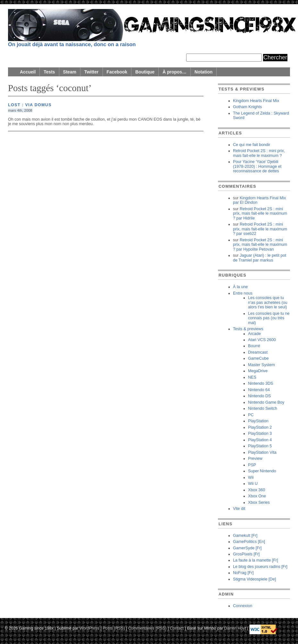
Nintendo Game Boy (266, 402)
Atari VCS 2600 (262, 340)
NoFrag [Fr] (243, 573)
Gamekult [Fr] (245, 536)
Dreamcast (258, 352)
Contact (177, 628)
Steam (70, 72)
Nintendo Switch (263, 408)
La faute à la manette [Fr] (256, 560)
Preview (255, 459)
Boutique (145, 72)
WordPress (89, 628)
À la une (240, 287)
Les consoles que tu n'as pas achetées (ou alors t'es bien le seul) (268, 302)
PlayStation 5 (260, 446)
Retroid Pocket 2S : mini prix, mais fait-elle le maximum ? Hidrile (260, 214)
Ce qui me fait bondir (252, 145)
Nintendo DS (259, 396)
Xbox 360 (257, 490)
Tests (49, 72)
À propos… (174, 72)
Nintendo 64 (259, 390)
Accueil (28, 72)
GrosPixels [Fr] (246, 554)
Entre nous (243, 293)
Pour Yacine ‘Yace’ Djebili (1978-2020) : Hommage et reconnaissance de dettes (257, 166)
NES (252, 377)
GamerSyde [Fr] (247, 548)
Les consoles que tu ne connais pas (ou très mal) (269, 318)
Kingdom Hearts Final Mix (256, 101)
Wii (251, 477)
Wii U (253, 484)
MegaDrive (258, 371)
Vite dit (239, 509)
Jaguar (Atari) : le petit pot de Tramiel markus (260, 258)
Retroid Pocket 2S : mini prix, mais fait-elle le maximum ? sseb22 (260, 229)
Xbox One (257, 496)
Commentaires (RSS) (147, 628)
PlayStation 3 (260, 434)
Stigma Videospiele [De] (254, 579)
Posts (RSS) (114, 628)
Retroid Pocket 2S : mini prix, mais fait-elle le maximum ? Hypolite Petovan (260, 245)
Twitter (91, 72)
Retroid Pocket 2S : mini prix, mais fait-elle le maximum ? (259, 153)
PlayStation (258, 421)
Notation (203, 72)
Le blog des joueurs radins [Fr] (260, 567)
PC (251, 415)
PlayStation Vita (262, 452)
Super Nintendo (262, 471)
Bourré (254, 346)
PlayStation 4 (260, 440)
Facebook (117, 72)
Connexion (243, 606)
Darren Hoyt (235, 628)
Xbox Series (259, 502)
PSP (252, 465)
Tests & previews (248, 329)
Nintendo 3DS (261, 383)
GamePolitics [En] (249, 542)
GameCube (258, 358)
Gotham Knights (247, 107)
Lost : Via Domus (30, 105)
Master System (261, 365)
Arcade (254, 334)
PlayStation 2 (260, 427)
